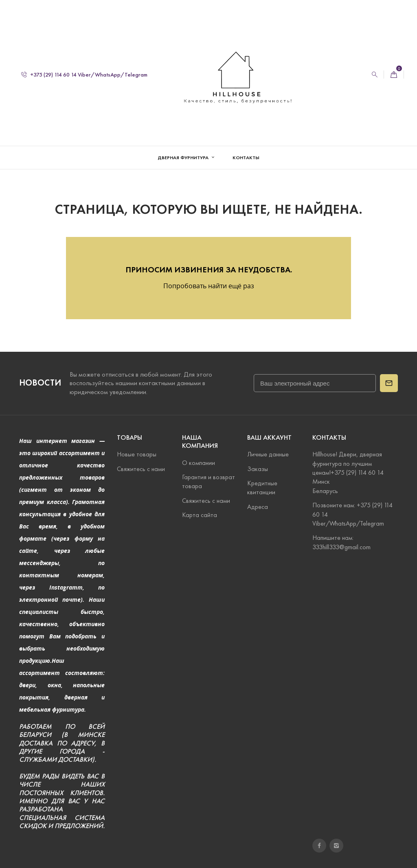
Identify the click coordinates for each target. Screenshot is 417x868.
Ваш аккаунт (269, 437)
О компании (199, 463)
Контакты (246, 157)
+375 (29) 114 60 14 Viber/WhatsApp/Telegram (84, 75)
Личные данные (268, 454)
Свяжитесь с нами (141, 469)
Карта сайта (200, 515)
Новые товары (137, 454)
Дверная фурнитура (184, 157)
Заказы (258, 469)
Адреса (258, 507)
